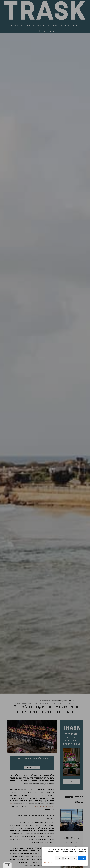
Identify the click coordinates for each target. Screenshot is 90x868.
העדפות (59, 858)
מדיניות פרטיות (48, 863)
